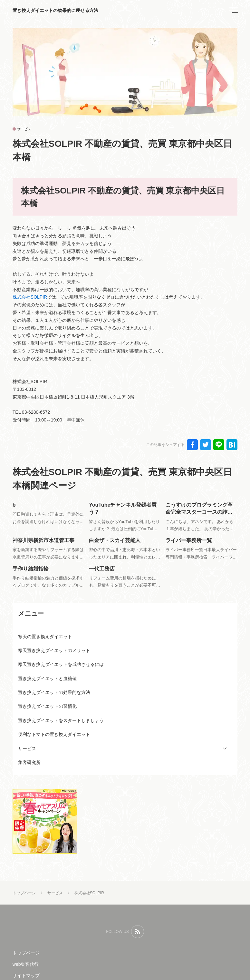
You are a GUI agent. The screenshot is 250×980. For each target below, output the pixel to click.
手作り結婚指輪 (31, 569)
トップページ (26, 953)
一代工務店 (102, 569)
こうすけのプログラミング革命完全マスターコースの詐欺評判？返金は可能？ (199, 512)
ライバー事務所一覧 (189, 540)
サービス (24, 129)
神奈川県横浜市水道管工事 (43, 540)
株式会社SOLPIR (30, 297)
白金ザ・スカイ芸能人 (115, 540)
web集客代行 (26, 964)
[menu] (233, 10)
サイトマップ (26, 975)
